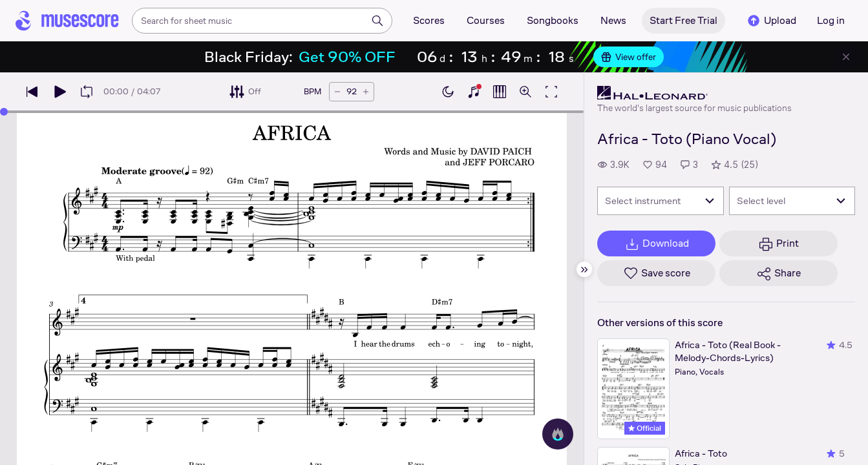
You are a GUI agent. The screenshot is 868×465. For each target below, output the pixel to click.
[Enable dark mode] (448, 92)
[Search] (377, 21)
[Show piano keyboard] (474, 92)
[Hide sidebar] (584, 269)
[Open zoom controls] (525, 92)
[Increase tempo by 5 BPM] (366, 92)
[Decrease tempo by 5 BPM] (337, 92)
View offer (629, 57)
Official (645, 428)
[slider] (4, 112)
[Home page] (67, 21)
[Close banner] (846, 57)
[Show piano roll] (500, 92)
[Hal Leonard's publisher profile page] (694, 93)
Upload (771, 21)
